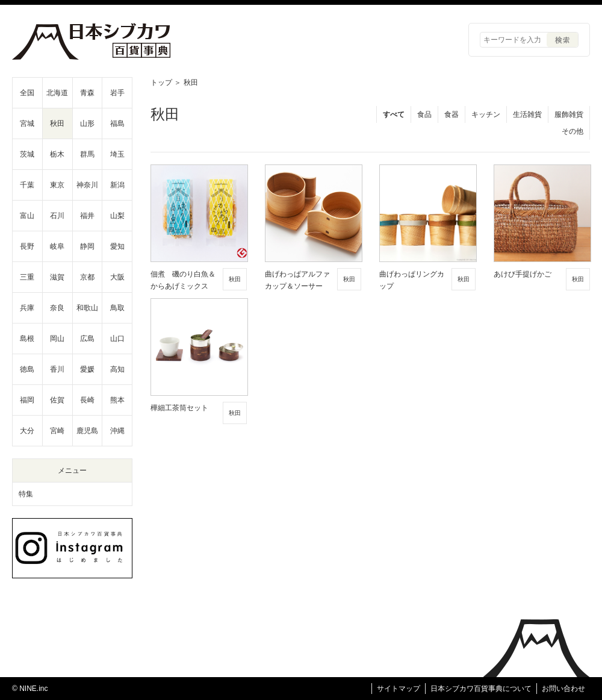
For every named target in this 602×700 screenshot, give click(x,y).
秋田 (57, 123)
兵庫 (27, 308)
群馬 (87, 154)
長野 (27, 246)
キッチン (486, 114)
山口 (117, 339)
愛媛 (87, 369)
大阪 (117, 277)
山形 (87, 123)
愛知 (117, 246)
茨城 (27, 154)
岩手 (117, 93)
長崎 (87, 400)
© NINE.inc (30, 689)
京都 (87, 277)
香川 (57, 369)
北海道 (57, 93)
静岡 (87, 246)
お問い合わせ (563, 689)
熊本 (117, 400)
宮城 (27, 123)
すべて (394, 114)
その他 (573, 131)
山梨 (117, 216)
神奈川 (87, 185)
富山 (27, 216)
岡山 (57, 339)
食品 (424, 114)
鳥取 (117, 308)
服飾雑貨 (569, 114)
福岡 (27, 400)
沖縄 (117, 431)
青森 (87, 93)
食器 (451, 114)
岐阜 (57, 246)
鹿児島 (87, 431)
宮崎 (57, 431)
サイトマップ (399, 689)
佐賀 (57, 400)
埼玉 (117, 154)
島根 (27, 339)
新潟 (117, 185)
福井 (87, 216)
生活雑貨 (527, 114)
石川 (57, 216)
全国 (27, 93)
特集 (26, 494)
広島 (87, 339)
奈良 (57, 308)
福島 (117, 123)
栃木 (57, 154)
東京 (57, 185)
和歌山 (87, 308)
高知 (117, 369)
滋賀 (57, 277)
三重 (27, 277)
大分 (27, 431)
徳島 (27, 369)
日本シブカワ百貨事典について (481, 689)
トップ (161, 83)
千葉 (27, 185)
